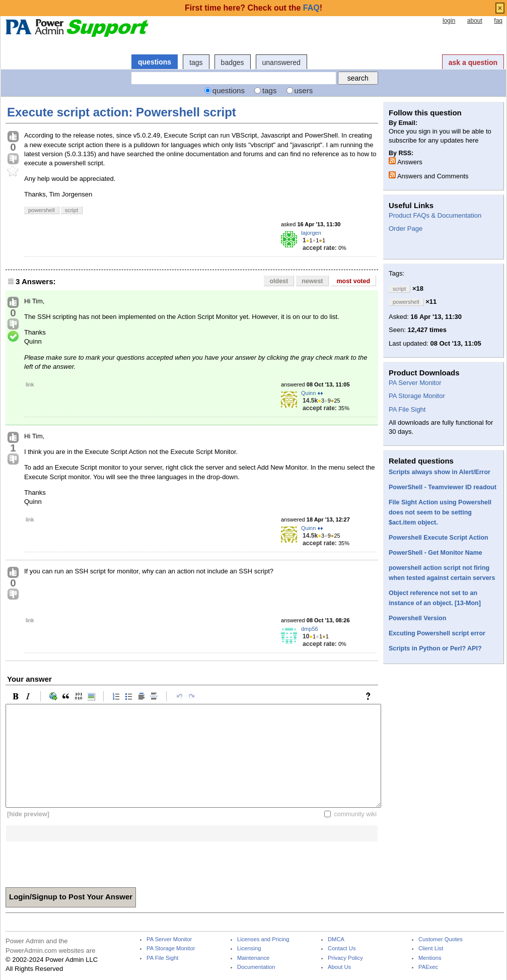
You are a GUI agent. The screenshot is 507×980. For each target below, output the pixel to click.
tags (196, 62)
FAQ (311, 8)
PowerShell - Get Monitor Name (436, 553)
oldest (279, 281)
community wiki (355, 814)
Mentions (430, 958)
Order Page (406, 228)
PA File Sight (407, 409)
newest (312, 281)
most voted (353, 281)
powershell (42, 210)
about (475, 21)
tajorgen (311, 233)
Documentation (256, 967)
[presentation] (82, 861)
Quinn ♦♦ (312, 393)
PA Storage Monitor (417, 396)
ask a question (473, 62)
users (304, 90)
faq (498, 21)
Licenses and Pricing (263, 939)
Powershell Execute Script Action (439, 538)
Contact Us (342, 949)
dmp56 (310, 629)
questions (155, 62)
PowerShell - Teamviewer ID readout (443, 487)
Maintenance (253, 958)
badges (233, 62)
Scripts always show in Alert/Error (440, 472)
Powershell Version (417, 618)
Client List (431, 949)
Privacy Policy (345, 958)
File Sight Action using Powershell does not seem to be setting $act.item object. (440, 512)
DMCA (336, 939)
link (30, 384)
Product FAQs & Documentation (435, 215)
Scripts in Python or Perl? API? (435, 648)
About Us (339, 967)
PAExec (428, 967)
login (449, 21)
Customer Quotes (441, 939)
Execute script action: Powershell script (122, 112)
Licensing (249, 949)
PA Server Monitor (415, 383)
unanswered (281, 62)
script (71, 210)
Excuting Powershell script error (437, 633)
